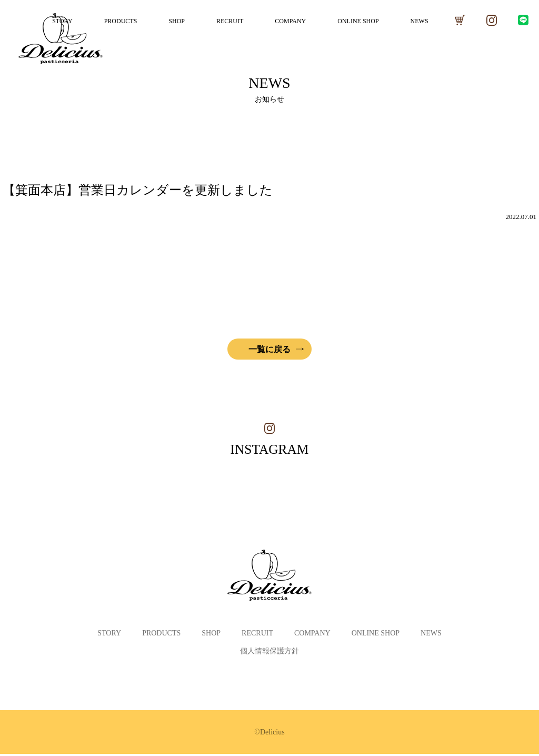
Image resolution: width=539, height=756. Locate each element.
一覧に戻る (269, 349)
